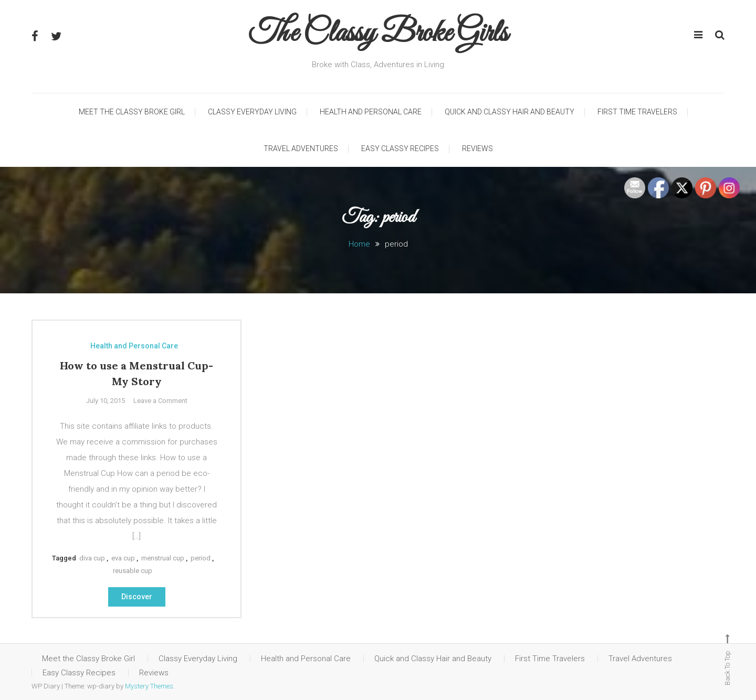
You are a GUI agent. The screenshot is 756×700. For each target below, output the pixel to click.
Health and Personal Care (371, 112)
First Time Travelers (637, 112)
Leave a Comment (160, 401)
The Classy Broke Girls (378, 34)
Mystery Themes (149, 686)
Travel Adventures (301, 149)
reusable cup (133, 571)
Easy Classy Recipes (400, 149)
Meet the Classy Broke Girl (132, 112)
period (201, 558)
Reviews (477, 149)
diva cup (92, 558)
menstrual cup (163, 558)
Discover (137, 597)
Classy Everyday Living (252, 112)
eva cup (123, 558)
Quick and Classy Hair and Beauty (510, 112)
